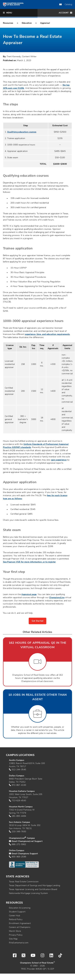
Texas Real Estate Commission (24, 882)
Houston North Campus (21, 807)
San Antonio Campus (19, 822)
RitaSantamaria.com (19, 943)
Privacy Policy (16, 935)
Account (65, 13)
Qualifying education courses (22, 132)
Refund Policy (16, 920)
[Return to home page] (13, 4)
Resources (8, 23)
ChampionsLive (57, 598)
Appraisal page (29, 595)
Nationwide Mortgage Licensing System (28, 893)
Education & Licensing (20, 908)
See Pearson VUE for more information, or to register (29, 562)
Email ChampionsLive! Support (27, 841)
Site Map (13, 939)
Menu (8, 13)
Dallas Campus (17, 776)
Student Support (17, 912)
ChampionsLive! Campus (22, 838)
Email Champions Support (25, 854)
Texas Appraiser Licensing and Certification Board (33, 889)
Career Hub (14, 916)
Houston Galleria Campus (22, 791)
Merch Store (15, 931)
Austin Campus (17, 760)
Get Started (37, 621)
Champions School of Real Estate (37, 963)
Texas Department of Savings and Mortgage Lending (35, 886)
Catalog (66, 5)
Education (27, 23)
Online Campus (17, 851)
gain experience (59, 460)
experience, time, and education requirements (47, 334)
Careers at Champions (20, 927)
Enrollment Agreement (20, 923)
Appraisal (45, 23)
